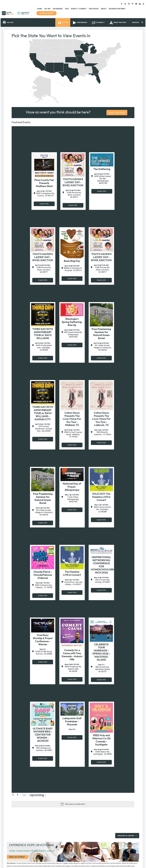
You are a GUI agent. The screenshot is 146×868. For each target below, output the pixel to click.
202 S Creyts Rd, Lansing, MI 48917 (102, 581)
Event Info (44, 204)
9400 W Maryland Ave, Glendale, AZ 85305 (44, 348)
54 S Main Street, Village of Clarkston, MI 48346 (102, 348)
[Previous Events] (13, 795)
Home (39, 9)
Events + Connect (79, 9)
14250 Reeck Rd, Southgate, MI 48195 (102, 753)
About (104, 9)
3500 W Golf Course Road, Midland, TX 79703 (73, 435)
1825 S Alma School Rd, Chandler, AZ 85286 (102, 509)
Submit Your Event (117, 113)
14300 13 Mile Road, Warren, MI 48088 (44, 653)
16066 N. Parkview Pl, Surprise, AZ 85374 (73, 269)
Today (24, 795)
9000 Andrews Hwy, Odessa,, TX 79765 (44, 586)
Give (67, 9)
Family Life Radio (33, 14)
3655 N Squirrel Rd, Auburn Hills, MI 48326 (73, 669)
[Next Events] (17, 795)
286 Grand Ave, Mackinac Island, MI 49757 (102, 669)
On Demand (58, 9)
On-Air (47, 9)
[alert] (73, 804)
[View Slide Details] (73, 852)
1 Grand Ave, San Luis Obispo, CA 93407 (73, 583)
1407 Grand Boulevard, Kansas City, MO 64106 (44, 429)
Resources (94, 9)
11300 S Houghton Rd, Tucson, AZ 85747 (45, 195)
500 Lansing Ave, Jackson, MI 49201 (44, 749)
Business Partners (117, 9)
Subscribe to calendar (126, 836)
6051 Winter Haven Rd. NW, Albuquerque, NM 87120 (103, 180)
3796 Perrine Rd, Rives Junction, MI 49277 (74, 195)
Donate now (46, 13)
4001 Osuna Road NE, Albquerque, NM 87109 (73, 335)
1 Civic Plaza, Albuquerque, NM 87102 (73, 499)
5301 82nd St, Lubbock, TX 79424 (102, 433)
